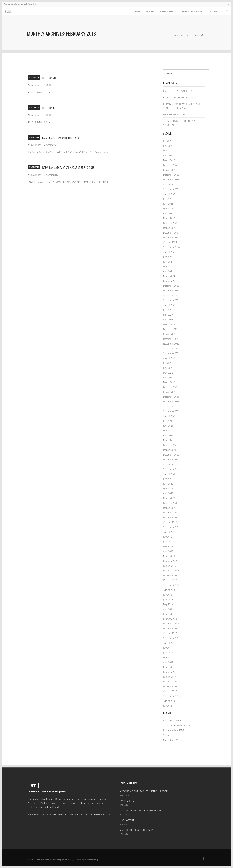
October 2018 (170, 580)
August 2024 (169, 252)
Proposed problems (191, 12)
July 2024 (168, 257)
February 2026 (170, 165)
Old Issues (51, 85)
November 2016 (171, 686)
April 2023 (168, 320)
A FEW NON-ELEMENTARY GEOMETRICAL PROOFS (144, 791)
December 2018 (171, 571)
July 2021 (168, 421)
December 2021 (171, 397)
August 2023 (169, 305)
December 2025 (171, 175)
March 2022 (169, 382)
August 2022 (169, 358)
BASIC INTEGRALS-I (129, 801)
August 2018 (169, 590)
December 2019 (171, 513)
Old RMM (214, 12)
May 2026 (168, 151)
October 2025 (170, 184)
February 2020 (170, 503)
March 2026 (169, 160)
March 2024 (169, 276)
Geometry (51, 145)
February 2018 (170, 619)
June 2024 (168, 262)
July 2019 (168, 537)
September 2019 (171, 527)
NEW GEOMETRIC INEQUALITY (178, 115)
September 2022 (171, 353)
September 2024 (171, 247)
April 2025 (168, 213)
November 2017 (171, 628)
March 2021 (169, 440)
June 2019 (168, 542)
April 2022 (168, 377)
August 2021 (169, 416)
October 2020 (170, 464)
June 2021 (168, 426)
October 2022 (170, 349)
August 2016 (169, 701)
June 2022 (168, 368)
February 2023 (170, 329)
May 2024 (168, 266)
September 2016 (171, 696)
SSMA (166, 735)
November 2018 (171, 575)
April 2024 (168, 271)
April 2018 (168, 609)
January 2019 (170, 566)
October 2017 (170, 633)
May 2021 (168, 431)
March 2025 (169, 218)
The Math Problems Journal (177, 725)
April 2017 (168, 662)
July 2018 (168, 595)
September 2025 (171, 189)
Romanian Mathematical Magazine (48, 859)
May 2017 (168, 657)
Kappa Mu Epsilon (172, 721)
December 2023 (171, 286)
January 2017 (170, 677)
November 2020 (171, 460)
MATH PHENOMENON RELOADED (136, 830)
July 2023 (168, 310)
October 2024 (170, 242)
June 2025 (168, 204)
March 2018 (169, 614)
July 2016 (168, 706)
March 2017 (169, 667)
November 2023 (171, 291)
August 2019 (169, 532)
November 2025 (171, 180)
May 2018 (168, 604)
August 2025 (169, 194)
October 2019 (170, 522)
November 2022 (171, 344)
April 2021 (168, 435)
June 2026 (168, 146)
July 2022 (168, 363)
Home (135, 12)
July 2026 (168, 141)
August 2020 (169, 474)
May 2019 (168, 546)
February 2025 (170, 223)
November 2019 (171, 517)
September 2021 (171, 411)
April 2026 (168, 155)
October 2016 (170, 691)
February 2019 (170, 561)
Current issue (166, 12)
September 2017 (171, 638)
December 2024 (171, 233)
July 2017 (168, 648)
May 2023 (168, 315)
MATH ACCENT (127, 820)
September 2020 (171, 469)
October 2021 (170, 406)
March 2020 (169, 498)
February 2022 (170, 387)
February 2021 (170, 445)
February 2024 (170, 281)
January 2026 (170, 170)
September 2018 (171, 585)
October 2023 (170, 295)
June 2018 (168, 600)
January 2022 (170, 392)
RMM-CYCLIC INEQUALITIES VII (178, 91)
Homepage (178, 35)
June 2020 (168, 484)
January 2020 (170, 508)
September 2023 (171, 300)
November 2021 (171, 402)
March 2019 (169, 556)
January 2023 (170, 334)
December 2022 (171, 339)
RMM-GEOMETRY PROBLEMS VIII (179, 97)
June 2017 (168, 653)
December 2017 (171, 624)
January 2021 (170, 450)
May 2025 (168, 209)
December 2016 (171, 682)
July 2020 (168, 479)
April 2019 (168, 551)
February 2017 (170, 672)
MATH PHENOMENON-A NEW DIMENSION (140, 811)
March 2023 (169, 324)
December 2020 (171, 455)
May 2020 (168, 488)
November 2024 (171, 238)
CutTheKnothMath (172, 740)
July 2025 (168, 199)
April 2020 (168, 493)
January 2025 (170, 228)
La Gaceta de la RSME (174, 730)
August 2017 (169, 643)
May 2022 (168, 373)
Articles (148, 12)
